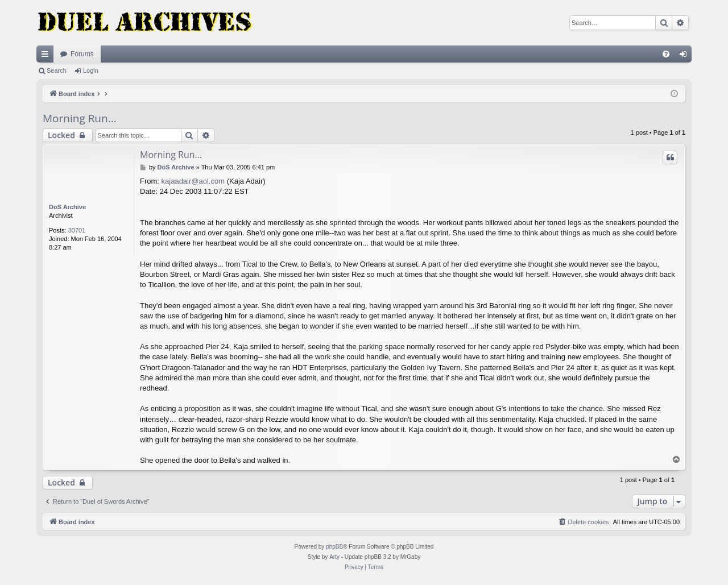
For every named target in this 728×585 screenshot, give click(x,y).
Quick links (47, 56)
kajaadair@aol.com (193, 181)
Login (91, 70)
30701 (77, 230)
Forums (82, 54)
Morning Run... (80, 118)
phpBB (334, 547)
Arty (334, 557)
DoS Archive (67, 207)
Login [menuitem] (686, 56)
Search (57, 70)
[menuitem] (666, 54)
